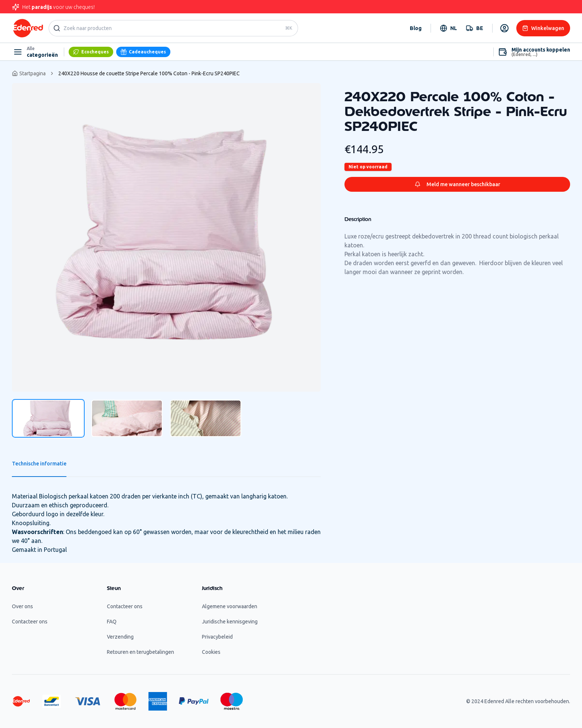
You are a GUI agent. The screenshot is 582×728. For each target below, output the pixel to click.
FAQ (112, 622)
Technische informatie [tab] (39, 464)
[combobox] (448, 28)
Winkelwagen (543, 28)
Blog (416, 28)
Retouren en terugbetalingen (140, 652)
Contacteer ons (30, 622)
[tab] (48, 418)
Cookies (211, 652)
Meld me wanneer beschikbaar (457, 184)
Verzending (120, 637)
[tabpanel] (166, 237)
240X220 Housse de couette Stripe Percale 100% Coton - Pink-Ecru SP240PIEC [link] (149, 73)
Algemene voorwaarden (230, 606)
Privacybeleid (217, 637)
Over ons (22, 606)
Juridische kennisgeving (230, 622)
